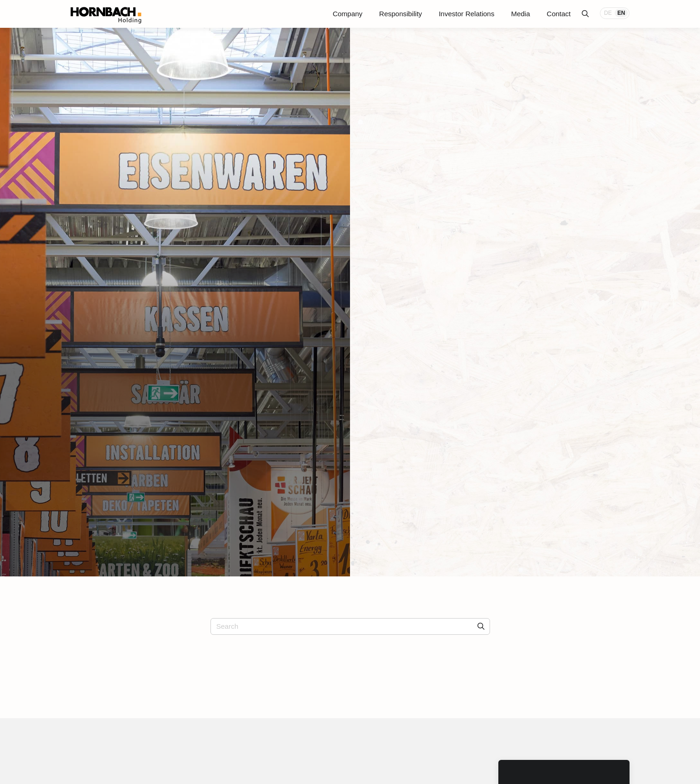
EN (621, 13)
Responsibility (401, 14)
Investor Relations (466, 14)
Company (348, 14)
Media (520, 14)
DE (608, 13)
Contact (559, 14)
